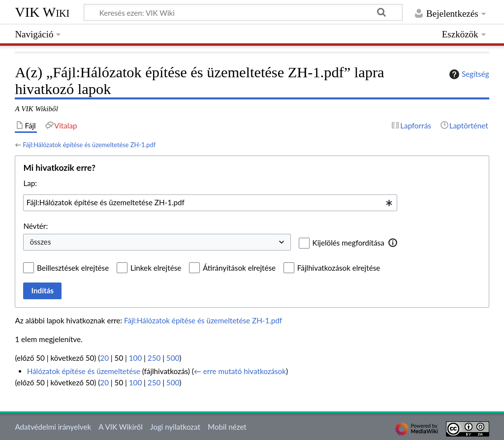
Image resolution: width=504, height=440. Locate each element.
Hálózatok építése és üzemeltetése (84, 371)
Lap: (30, 183)
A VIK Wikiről (120, 427)
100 (135, 358)
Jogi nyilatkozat (175, 427)
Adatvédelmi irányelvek (53, 427)
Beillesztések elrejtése (73, 268)
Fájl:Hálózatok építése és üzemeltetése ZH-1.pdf (89, 145)
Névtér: (35, 226)
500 (173, 358)
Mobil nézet (227, 427)
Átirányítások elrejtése (239, 268)
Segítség (468, 74)
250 (154, 358)
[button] (393, 243)
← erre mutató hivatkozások (240, 371)
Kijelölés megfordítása (348, 243)
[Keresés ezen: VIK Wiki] (243, 12)
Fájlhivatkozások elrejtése (339, 268)
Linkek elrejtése (156, 268)
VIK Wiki (42, 12)
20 (104, 358)
